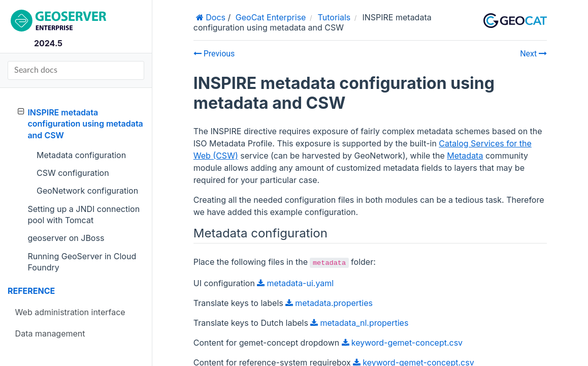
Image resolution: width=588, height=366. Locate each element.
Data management (50, 333)
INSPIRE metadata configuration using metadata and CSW (80, 124)
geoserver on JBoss (66, 238)
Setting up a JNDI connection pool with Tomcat (84, 215)
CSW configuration (73, 173)
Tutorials (334, 17)
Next (533, 54)
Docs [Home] (215, 17)
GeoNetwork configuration (87, 191)
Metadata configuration (81, 155)
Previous (214, 54)
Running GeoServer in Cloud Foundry (82, 262)
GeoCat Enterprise (271, 17)
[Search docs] (76, 70)
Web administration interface (70, 312)
